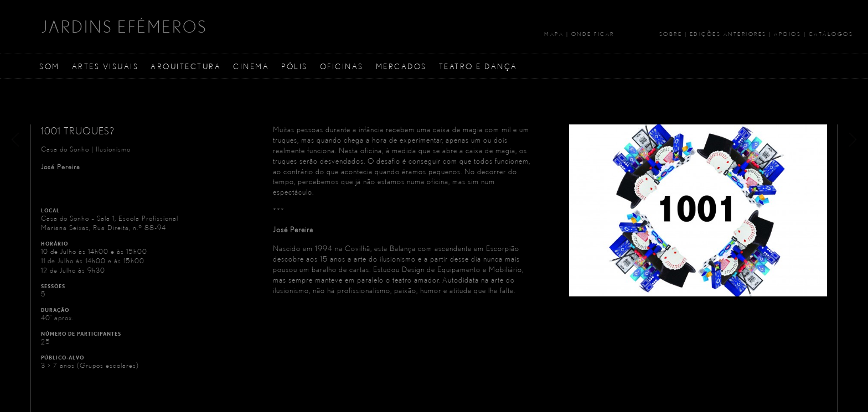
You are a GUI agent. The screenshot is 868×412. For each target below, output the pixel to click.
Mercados (401, 66)
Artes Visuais (105, 66)
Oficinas (342, 66)
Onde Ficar (593, 34)
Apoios (787, 34)
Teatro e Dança (478, 66)
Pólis (294, 66)
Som (50, 66)
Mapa (554, 34)
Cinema (251, 66)
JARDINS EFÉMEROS (124, 27)
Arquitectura (186, 66)
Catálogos (831, 34)
